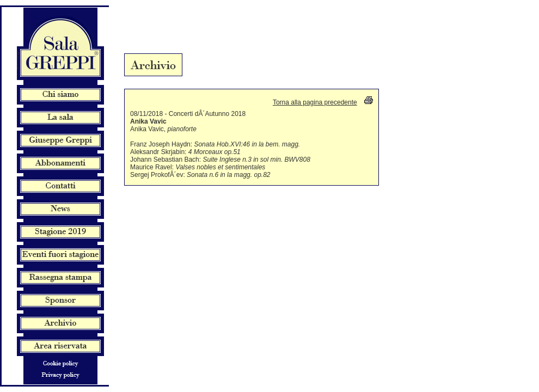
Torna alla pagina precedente (315, 102)
